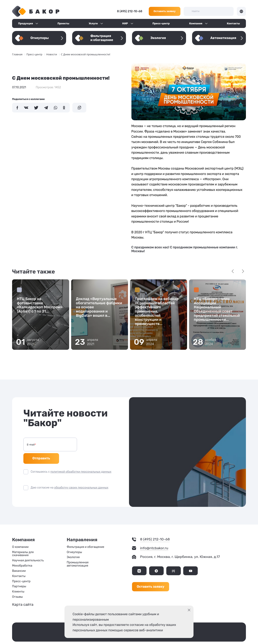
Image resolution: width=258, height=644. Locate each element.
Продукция (25, 23)
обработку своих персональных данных (81, 477)
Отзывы (17, 586)
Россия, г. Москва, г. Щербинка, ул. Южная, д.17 (180, 546)
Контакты (233, 23)
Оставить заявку (165, 11)
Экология (73, 547)
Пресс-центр (161, 23)
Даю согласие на (70, 477)
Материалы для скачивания (23, 543)
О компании (20, 536)
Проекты (63, 23)
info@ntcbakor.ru (154, 538)
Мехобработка (22, 555)
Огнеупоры (74, 542)
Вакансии (19, 560)
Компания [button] (196, 23)
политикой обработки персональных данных (81, 461)
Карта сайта (23, 594)
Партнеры (19, 576)
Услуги (93, 23)
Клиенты (18, 581)
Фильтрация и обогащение (85, 536)
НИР (125, 23)
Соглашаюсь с (71, 461)
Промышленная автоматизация (78, 554)
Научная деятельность (28, 550)
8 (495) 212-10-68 (130, 11)
